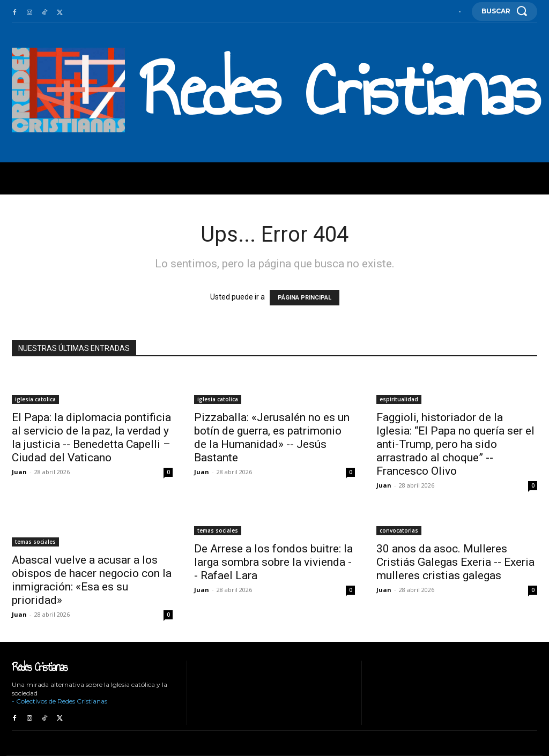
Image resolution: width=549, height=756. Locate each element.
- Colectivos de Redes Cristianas (60, 701)
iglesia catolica (35, 399)
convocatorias (399, 530)
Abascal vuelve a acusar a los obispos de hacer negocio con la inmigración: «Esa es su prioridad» (92, 580)
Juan (19, 472)
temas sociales (35, 542)
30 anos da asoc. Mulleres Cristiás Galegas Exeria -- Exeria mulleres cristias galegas (455, 562)
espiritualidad (399, 399)
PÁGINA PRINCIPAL (305, 298)
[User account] (460, 12)
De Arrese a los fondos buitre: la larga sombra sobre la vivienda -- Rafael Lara (273, 562)
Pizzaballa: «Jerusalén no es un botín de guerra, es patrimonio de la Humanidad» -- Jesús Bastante (272, 437)
